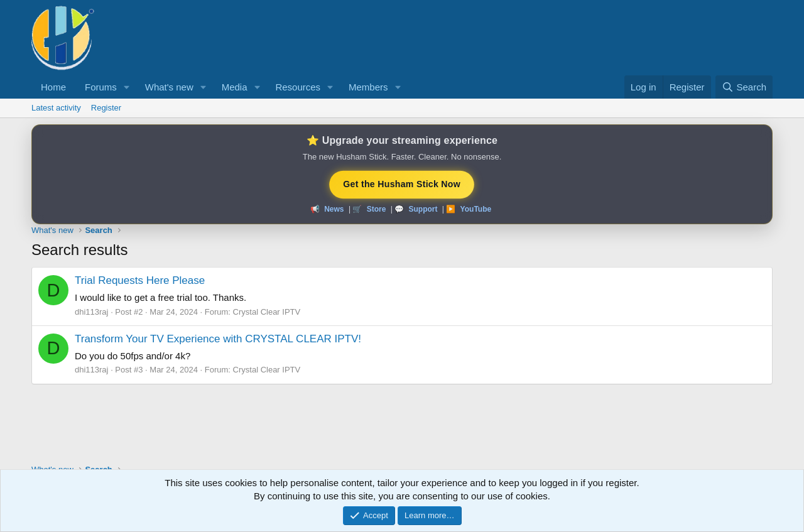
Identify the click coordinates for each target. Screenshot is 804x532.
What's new (169, 87)
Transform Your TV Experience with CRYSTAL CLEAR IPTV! (218, 339)
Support (423, 209)
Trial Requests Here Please (140, 280)
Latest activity (56, 108)
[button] (127, 87)
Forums (101, 87)
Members (368, 87)
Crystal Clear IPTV (267, 312)
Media (235, 87)
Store (377, 209)
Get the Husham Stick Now (402, 184)
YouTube (476, 209)
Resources (298, 87)
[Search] (744, 87)
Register (106, 108)
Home (53, 87)
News (334, 209)
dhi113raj (92, 312)
